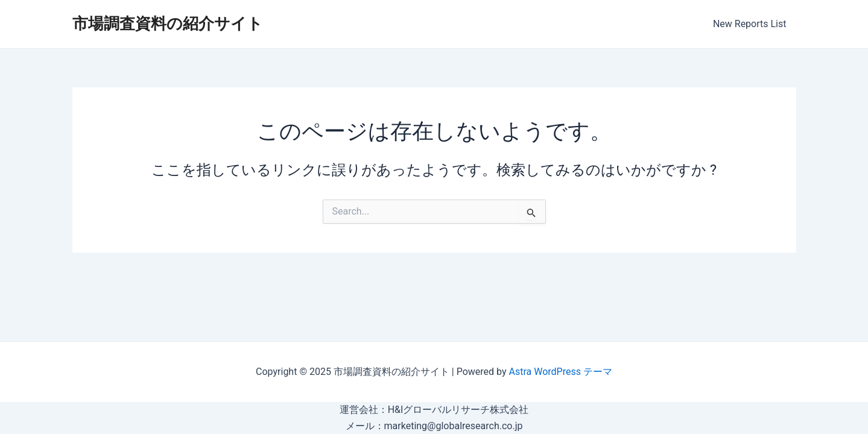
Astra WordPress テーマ (561, 372)
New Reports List (750, 24)
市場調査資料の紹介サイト (168, 24)
